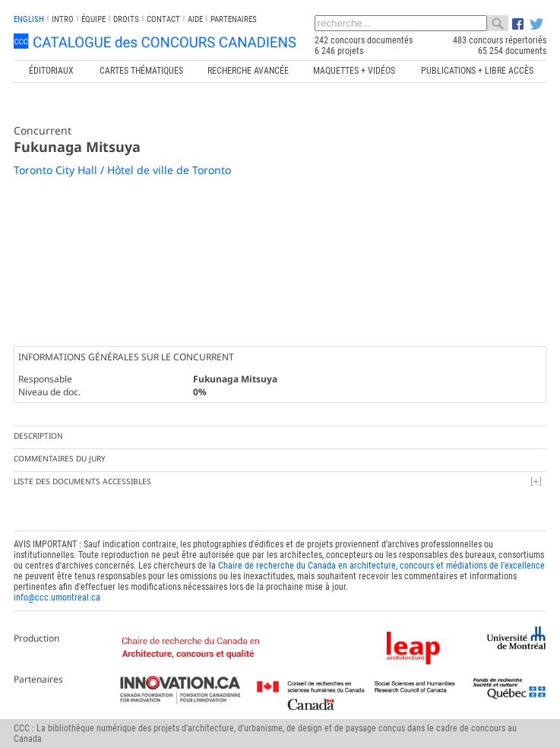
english (29, 19)
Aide (195, 19)
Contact (163, 19)
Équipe (93, 19)
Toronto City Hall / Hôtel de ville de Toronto (122, 170)
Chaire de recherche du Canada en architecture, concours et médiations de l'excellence (381, 566)
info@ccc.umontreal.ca (57, 597)
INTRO (63, 19)
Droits (126, 19)
